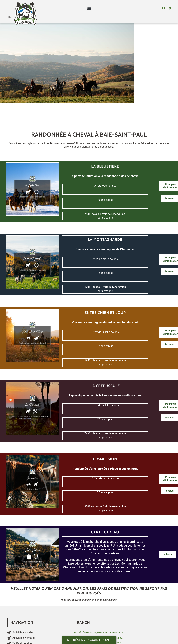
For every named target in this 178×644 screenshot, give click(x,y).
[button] (89, 8)
